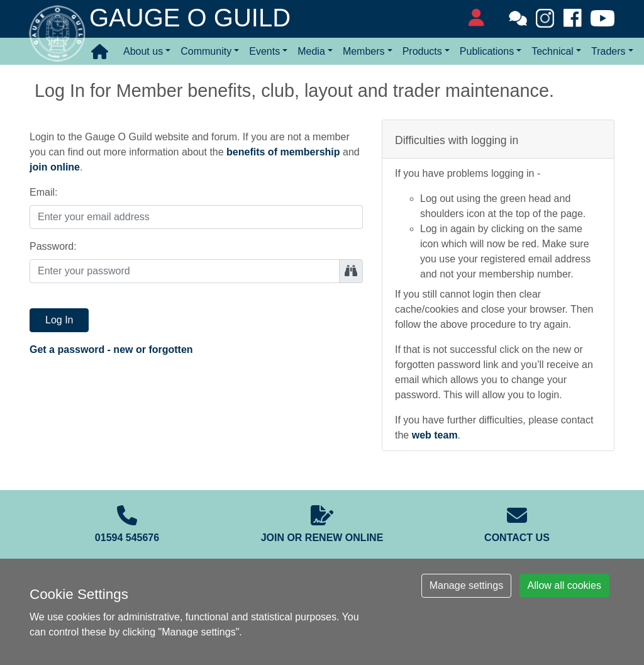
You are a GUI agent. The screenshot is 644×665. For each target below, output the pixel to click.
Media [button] (311, 51)
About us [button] (143, 51)
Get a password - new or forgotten (111, 349)
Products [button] (422, 51)
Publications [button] (487, 51)
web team (435, 435)
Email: (43, 192)
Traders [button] (608, 51)
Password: (53, 246)
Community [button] (206, 51)
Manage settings (466, 585)
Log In (59, 320)
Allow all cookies (564, 585)
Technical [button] (552, 51)
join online (55, 167)
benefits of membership (283, 152)
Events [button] (264, 51)
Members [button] (364, 51)
